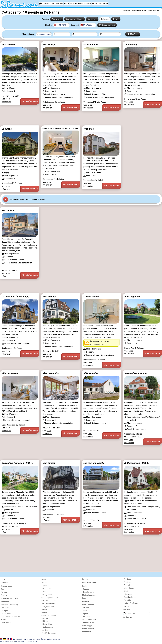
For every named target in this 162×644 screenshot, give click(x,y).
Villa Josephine (10, 373)
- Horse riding (47, 624)
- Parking (86, 589)
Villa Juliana (8, 210)
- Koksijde (127, 600)
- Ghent (85, 611)
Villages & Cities (48, 607)
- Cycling (45, 618)
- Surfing (45, 630)
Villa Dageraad (132, 297)
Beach (66, 3)
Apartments (57, 19)
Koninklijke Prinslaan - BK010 (17, 463)
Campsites (92, 19)
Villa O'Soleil (8, 45)
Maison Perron (91, 297)
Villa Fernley (49, 297)
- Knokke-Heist (88, 623)
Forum (85, 598)
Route (85, 586)
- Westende (127, 591)
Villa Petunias (91, 373)
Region (95, 3)
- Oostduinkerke (129, 597)
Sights (44, 586)
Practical (88, 3)
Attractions (46, 592)
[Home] (40, 4)
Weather (102, 3)
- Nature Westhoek (130, 603)
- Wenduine (87, 632)
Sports (44, 612)
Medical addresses (90, 595)
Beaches (45, 583)
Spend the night (57, 3)
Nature (44, 609)
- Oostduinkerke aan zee (10, 617)
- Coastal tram (88, 592)
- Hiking (45, 621)
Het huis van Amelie (94, 463)
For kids (4, 592)
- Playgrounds (47, 595)
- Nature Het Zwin (89, 620)
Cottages (105, 19)
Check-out (75, 25)
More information (30, 101)
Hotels (116, 19)
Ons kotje (7, 129)
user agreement (4, 641)
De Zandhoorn (91, 45)
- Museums (46, 589)
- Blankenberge (88, 628)
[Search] (107, 4)
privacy (12, 641)
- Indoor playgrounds (50, 598)
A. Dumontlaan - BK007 (137, 463)
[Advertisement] (76, 118)
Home (3, 579)
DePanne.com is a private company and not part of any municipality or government (36, 639)
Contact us (127, 617)
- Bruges (86, 608)
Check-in (49, 25)
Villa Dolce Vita (51, 373)
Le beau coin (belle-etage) (16, 297)
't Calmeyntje (131, 45)
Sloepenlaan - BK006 (135, 373)
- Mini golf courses (49, 601)
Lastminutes (6, 623)
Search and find (107, 25)
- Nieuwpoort (6, 614)
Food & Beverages (49, 633)
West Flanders (88, 605)
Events (80, 3)
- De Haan (127, 579)
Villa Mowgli (49, 45)
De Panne (46, 3)
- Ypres (85, 614)
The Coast (86, 617)
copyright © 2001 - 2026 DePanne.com (26, 641)
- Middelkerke (128, 588)
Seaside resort (7, 586)
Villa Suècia (49, 463)
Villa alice (89, 129)
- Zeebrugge (87, 626)
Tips (3, 589)
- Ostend (126, 585)
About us (126, 610)
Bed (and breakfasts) (75, 19)
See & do (73, 3)
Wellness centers (48, 604)
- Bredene (127, 582)
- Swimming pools (49, 615)
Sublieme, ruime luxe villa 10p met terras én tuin (60, 128)
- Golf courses (47, 627)
